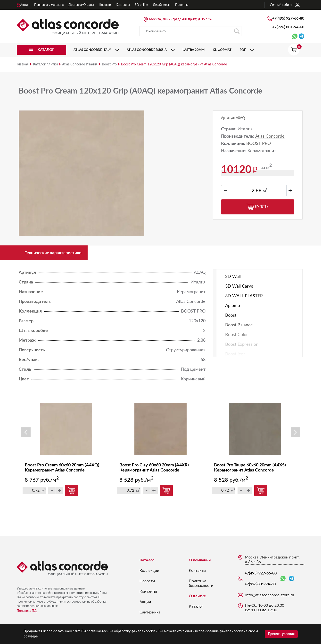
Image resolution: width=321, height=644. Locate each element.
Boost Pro (109, 64)
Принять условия (281, 634)
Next (296, 434)
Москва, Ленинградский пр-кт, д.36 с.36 (181, 19)
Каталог (147, 562)
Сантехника (150, 614)
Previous (26, 434)
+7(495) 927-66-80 (288, 18)
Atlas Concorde (270, 136)
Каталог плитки (45, 64)
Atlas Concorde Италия (80, 64)
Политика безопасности (201, 585)
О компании (200, 562)
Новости (147, 583)
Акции (145, 604)
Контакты (148, 593)
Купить (258, 207)
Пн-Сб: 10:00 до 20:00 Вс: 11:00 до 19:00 (264, 609)
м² (265, 191)
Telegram (292, 580)
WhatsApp (283, 580)
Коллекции (149, 572)
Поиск (237, 31)
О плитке (197, 598)
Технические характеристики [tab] (56, 253)
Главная (23, 64)
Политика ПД (27, 613)
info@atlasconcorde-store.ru (270, 597)
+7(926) (288, 27)
